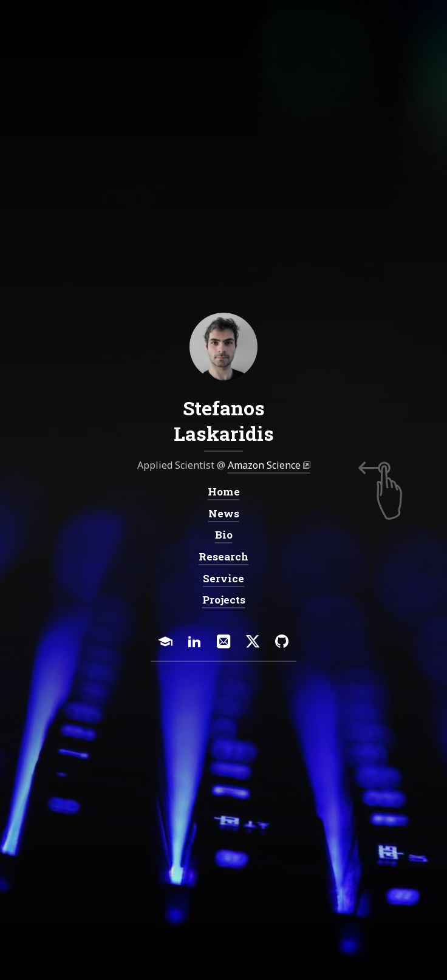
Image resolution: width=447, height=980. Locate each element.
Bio (224, 535)
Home (224, 492)
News (224, 513)
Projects (224, 600)
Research (223, 557)
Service (223, 578)
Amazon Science (264, 466)
